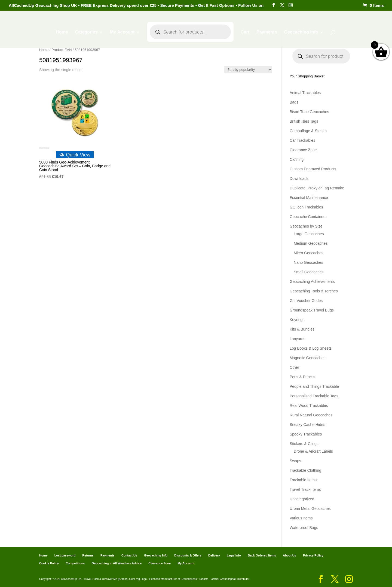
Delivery (214, 555)
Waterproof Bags (304, 528)
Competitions (75, 563)
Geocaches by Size (306, 226)
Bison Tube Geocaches (309, 112)
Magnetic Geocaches (308, 358)
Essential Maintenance (309, 198)
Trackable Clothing (305, 470)
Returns (88, 555)
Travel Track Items (305, 489)
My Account (122, 32)
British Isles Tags (304, 121)
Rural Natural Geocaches (311, 415)
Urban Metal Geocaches (310, 509)
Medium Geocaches (311, 243)
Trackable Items (303, 480)
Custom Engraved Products (313, 169)
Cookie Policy (49, 563)
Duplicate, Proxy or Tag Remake (317, 188)
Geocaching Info (301, 32)
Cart (245, 32)
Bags (294, 102)
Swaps (295, 461)
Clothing (297, 159)
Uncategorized (302, 499)
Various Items (301, 518)
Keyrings (297, 320)
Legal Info (234, 555)
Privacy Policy (313, 555)
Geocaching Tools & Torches (314, 291)
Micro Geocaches (309, 253)
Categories (86, 32)
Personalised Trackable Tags (314, 396)
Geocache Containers (308, 217)
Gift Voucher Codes (306, 301)
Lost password (65, 555)
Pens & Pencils (302, 377)
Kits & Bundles (302, 329)
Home (62, 32)
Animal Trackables (305, 93)
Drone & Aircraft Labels (313, 451)
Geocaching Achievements (312, 282)
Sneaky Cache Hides (307, 425)
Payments (267, 32)
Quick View (75, 155)
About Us (290, 555)
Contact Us (129, 555)
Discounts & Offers (188, 555)
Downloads (299, 178)
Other (294, 367)
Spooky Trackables (306, 434)
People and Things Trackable (314, 386)
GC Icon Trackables (306, 207)
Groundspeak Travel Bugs (312, 310)
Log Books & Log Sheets (311, 348)
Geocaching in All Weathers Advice (117, 563)
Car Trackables (302, 140)
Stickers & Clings (304, 444)
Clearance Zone (303, 150)
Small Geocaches (309, 272)
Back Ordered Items (262, 555)
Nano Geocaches (308, 262)
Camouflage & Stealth (308, 131)
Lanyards (298, 339)
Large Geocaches (309, 234)
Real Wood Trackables (309, 406)
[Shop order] (248, 70)
